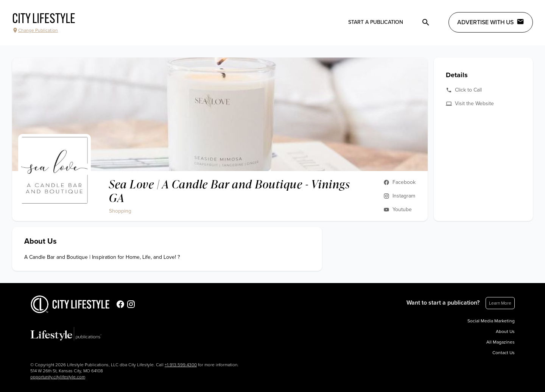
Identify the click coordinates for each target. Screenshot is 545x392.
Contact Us (504, 353)
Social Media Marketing (491, 321)
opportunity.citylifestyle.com (58, 377)
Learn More (500, 303)
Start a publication (376, 22)
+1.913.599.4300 (181, 365)
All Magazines (501, 342)
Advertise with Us (491, 22)
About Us (505, 331)
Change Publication (35, 30)
